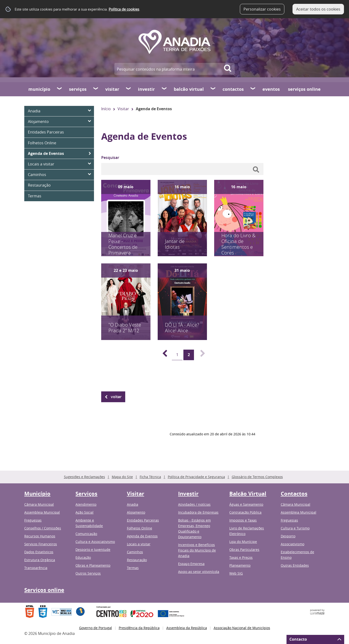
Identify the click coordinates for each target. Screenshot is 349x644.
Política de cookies (124, 9)
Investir (146, 89)
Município (39, 89)
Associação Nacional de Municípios (242, 628)
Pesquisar (110, 158)
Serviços (78, 89)
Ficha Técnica (150, 477)
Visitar (112, 89)
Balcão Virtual (189, 89)
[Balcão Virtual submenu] (213, 89)
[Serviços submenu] (96, 89)
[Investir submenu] (164, 89)
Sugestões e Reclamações (84, 477)
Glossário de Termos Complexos (257, 477)
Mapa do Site (122, 477)
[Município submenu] (60, 89)
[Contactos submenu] (253, 89)
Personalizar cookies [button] (262, 9)
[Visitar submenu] (129, 89)
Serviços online (304, 89)
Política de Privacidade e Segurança (196, 477)
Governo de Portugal (96, 628)
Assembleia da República (187, 628)
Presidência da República (139, 628)
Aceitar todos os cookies (318, 9)
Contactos (233, 89)
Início (106, 109)
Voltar (116, 397)
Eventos (271, 89)
